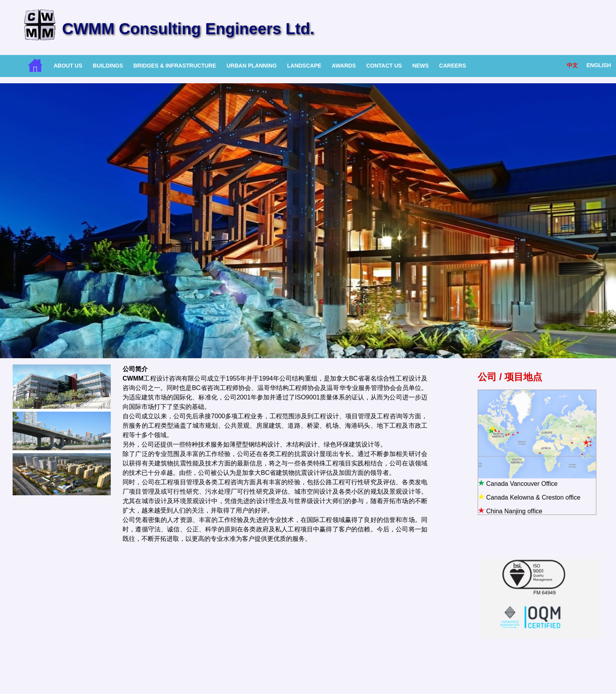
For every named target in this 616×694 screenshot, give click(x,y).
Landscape (304, 66)
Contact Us (384, 66)
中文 (572, 65)
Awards (344, 66)
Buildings (108, 66)
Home (35, 65)
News (420, 66)
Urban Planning (252, 66)
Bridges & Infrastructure (175, 66)
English (599, 65)
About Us (68, 66)
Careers (453, 66)
